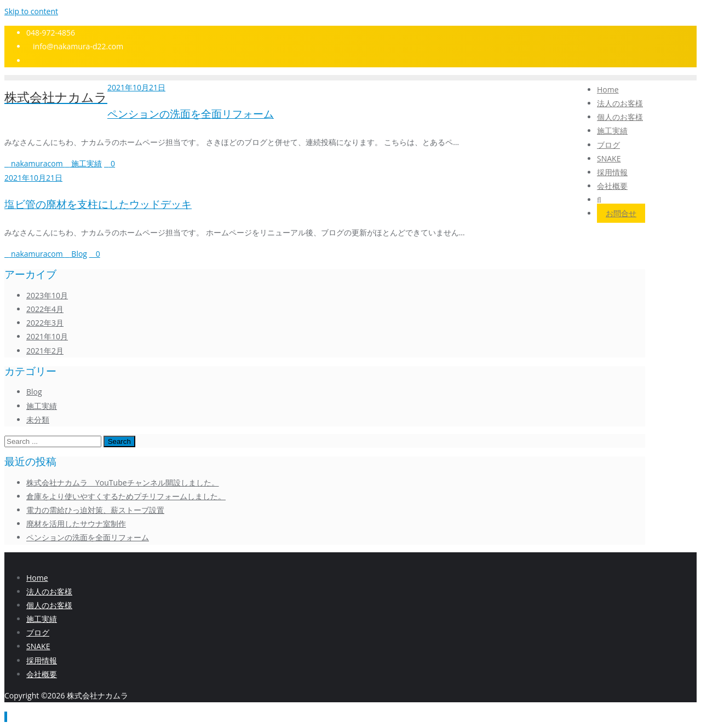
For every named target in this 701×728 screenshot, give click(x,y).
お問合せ (621, 213)
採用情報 (42, 660)
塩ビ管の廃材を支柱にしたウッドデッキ (98, 204)
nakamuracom (35, 163)
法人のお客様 (49, 591)
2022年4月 (45, 309)
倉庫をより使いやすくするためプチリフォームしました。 (126, 496)
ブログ (38, 632)
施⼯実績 (42, 619)
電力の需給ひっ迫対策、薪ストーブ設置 (95, 510)
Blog (76, 254)
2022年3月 (45, 323)
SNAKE (38, 646)
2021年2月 (45, 351)
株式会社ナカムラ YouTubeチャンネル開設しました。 (123, 483)
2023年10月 (47, 295)
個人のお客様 (49, 605)
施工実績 (83, 163)
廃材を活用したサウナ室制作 (76, 524)
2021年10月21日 (136, 87)
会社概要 (42, 674)
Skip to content (31, 11)
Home (37, 578)
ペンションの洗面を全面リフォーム (191, 114)
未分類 (38, 420)
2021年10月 (47, 336)
